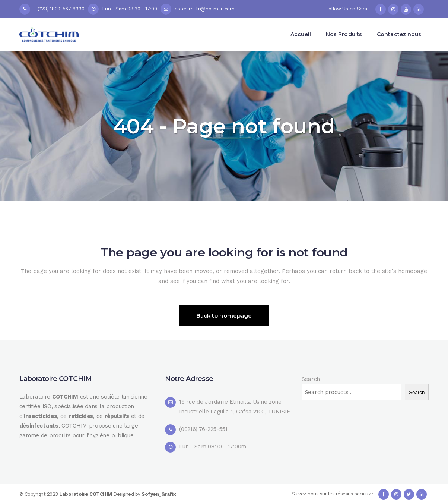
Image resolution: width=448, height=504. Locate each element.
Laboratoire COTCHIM (86, 494)
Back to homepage (224, 316)
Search (311, 379)
